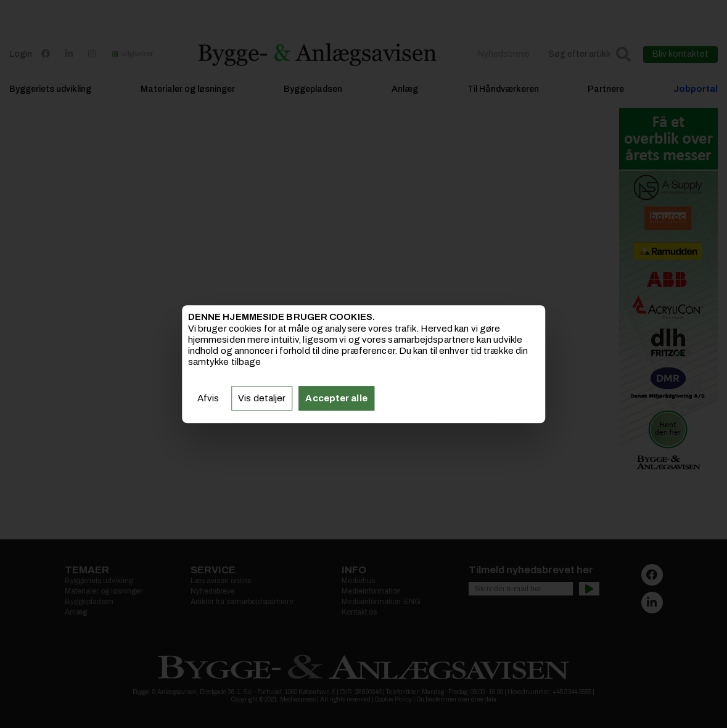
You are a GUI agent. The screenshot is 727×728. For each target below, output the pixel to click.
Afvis (208, 398)
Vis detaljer (262, 398)
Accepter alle (336, 398)
